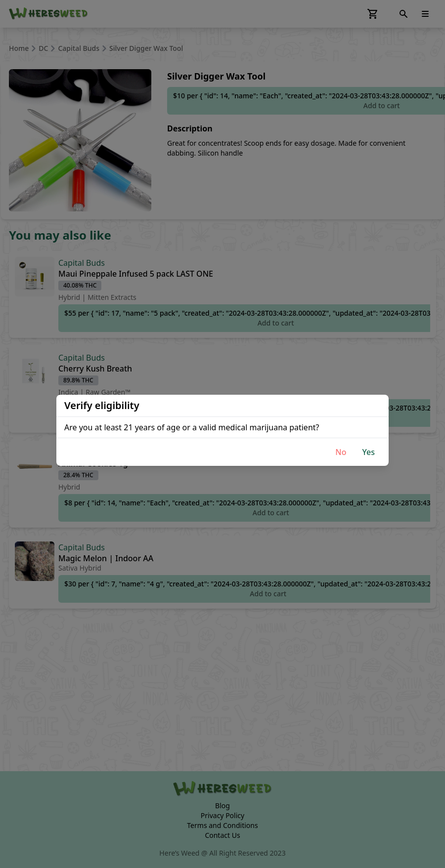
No (341, 452)
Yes (368, 452)
